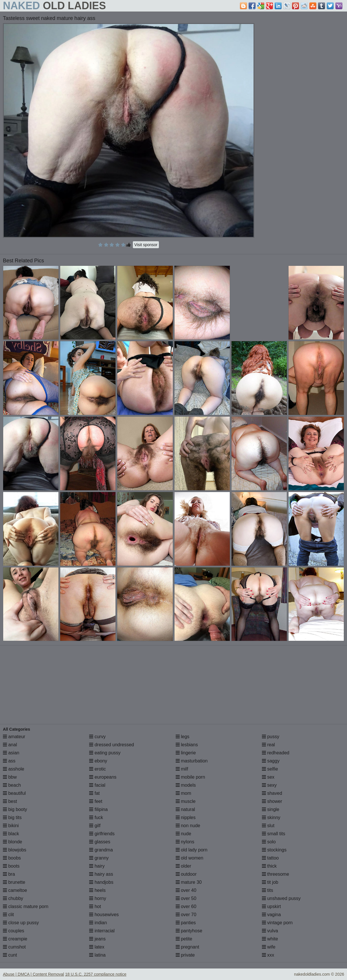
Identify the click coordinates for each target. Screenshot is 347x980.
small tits (274, 834)
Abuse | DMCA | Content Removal (33, 974)
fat (94, 793)
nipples (186, 817)
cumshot (14, 947)
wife (269, 947)
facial (97, 785)
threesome (276, 874)
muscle (186, 801)
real (268, 745)
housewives (104, 915)
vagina (271, 915)
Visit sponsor (146, 245)
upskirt (271, 906)
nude (183, 834)
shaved (272, 793)
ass (9, 761)
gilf (95, 826)
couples (14, 931)
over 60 (186, 906)
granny (99, 858)
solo (269, 842)
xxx (268, 955)
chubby (13, 898)
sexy (269, 785)
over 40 (186, 890)
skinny (271, 817)
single (271, 809)
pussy (271, 737)
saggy (271, 761)
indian (98, 923)
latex (97, 947)
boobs (12, 858)
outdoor (186, 874)
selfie (270, 769)
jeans (97, 939)
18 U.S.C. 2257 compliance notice (96, 974)
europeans (103, 777)
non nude (188, 826)
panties (186, 923)
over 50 (186, 898)
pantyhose (189, 931)
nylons (185, 842)
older (183, 866)
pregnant (188, 947)
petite (184, 939)
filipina (98, 809)
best (10, 801)
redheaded (276, 753)
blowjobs (15, 850)
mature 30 (189, 882)
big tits (12, 817)
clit (8, 915)
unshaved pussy (281, 898)
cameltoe (15, 890)
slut (268, 826)
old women (190, 858)
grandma (101, 850)
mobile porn (190, 777)
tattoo (270, 858)
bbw (10, 777)
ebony (98, 761)
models (186, 785)
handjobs (101, 882)
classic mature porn (26, 906)
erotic (98, 769)
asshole (14, 769)
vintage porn (277, 923)
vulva (270, 931)
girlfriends (102, 834)
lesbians (187, 745)
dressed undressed (112, 745)
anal (10, 745)
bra (9, 874)
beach (12, 785)
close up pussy (21, 923)
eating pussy (105, 753)
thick (269, 866)
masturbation (192, 761)
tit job (270, 882)
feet (96, 801)
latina (97, 955)
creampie (15, 939)
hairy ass (101, 874)
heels (97, 890)
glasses (100, 842)
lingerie (186, 753)
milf (182, 769)
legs (183, 737)
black (11, 834)
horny (98, 898)
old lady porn (192, 850)
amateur (14, 737)
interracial (102, 931)
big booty (15, 809)
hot (95, 906)
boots (11, 866)
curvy (97, 737)
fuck (96, 817)
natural (185, 809)
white (270, 939)
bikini (11, 826)
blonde (13, 842)
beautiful (14, 793)
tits (268, 890)
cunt (10, 955)
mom (183, 793)
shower (272, 801)
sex (268, 777)
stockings (274, 850)
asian (11, 753)
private (185, 955)
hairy (97, 866)
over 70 (186, 915)
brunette (14, 882)
